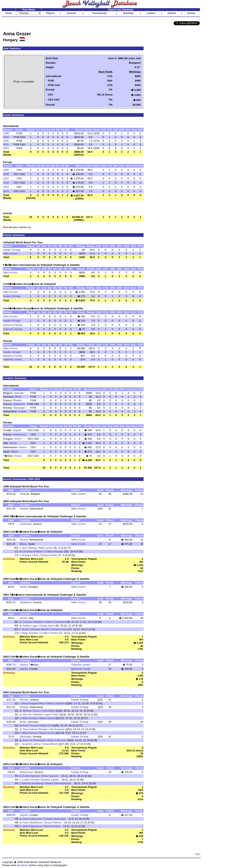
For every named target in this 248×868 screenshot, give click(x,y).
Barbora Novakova (32, 783)
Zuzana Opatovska (55, 819)
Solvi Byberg (29, 548)
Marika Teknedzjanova (58, 783)
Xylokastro (19, 404)
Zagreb (17, 430)
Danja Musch (50, 744)
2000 (6, 137)
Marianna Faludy (13, 325)
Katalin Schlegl (12, 250)
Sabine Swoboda (55, 622)
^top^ (198, 854)
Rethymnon (20, 434)
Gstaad (22, 411)
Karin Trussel (30, 725)
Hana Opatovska (32, 819)
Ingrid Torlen (52, 714)
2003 (6, 148)
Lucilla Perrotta (30, 780)
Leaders (151, 13)
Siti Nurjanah (57, 729)
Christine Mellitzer (33, 551)
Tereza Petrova (53, 823)
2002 (6, 183)
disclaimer (22, 865)
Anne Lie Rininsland (34, 740)
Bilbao (15, 452)
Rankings (128, 13)
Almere (22, 447)
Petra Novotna (52, 826)
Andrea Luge (30, 626)
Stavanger (19, 408)
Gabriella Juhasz (13, 329)
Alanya (18, 456)
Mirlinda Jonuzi (31, 711)
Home (9, 13)
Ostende (19, 393)
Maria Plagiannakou (33, 703)
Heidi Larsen (46, 548)
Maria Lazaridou (56, 703)
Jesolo (13, 443)
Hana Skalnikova (32, 823)
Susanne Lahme (31, 744)
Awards (172, 13)
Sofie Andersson (57, 740)
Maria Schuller (30, 633)
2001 (6, 144)
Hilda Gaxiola (29, 718)
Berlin (18, 397)
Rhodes (17, 400)
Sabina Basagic (54, 551)
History (191, 13)
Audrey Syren (47, 626)
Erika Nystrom (50, 776)
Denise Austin (49, 555)
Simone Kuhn (59, 629)
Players (50, 13)
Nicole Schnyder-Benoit (35, 629)
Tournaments (99, 13)
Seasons (72, 13)
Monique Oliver (30, 555)
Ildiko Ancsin (10, 253)
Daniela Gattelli (50, 780)
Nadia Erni (46, 725)
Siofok (18, 439)
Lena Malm (48, 711)
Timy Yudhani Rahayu (35, 729)
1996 (6, 133)
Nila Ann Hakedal (33, 714)
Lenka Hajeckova (32, 826)
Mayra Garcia (47, 718)
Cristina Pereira (49, 633)
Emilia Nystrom (31, 776)
